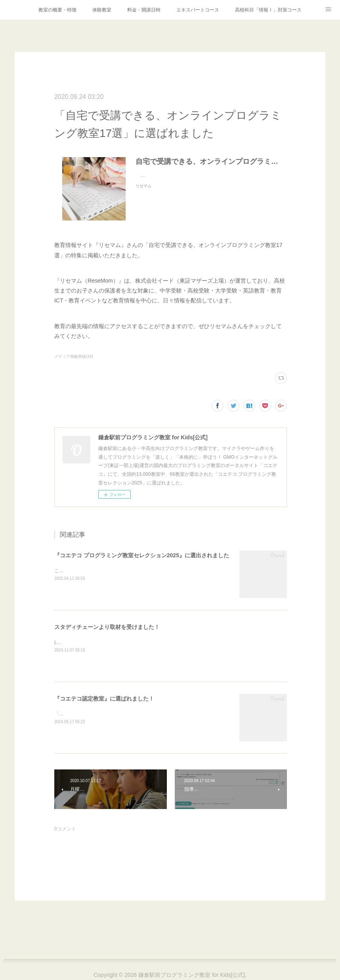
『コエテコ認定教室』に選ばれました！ (104, 699)
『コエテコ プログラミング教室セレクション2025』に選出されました (142, 555)
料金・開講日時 (144, 10)
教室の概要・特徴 (57, 10)
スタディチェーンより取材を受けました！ (107, 627)
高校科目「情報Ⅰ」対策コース (268, 10)
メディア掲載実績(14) (74, 356)
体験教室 (102, 10)
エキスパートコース (198, 10)
